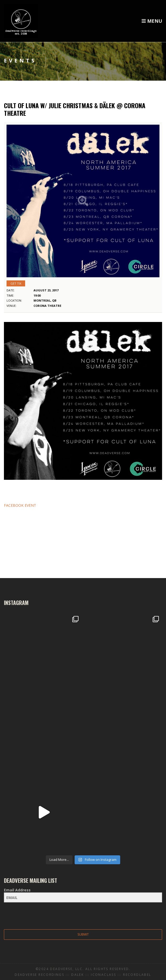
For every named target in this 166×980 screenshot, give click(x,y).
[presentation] (36, 916)
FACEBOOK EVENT (20, 505)
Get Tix (16, 283)
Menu (152, 21)
